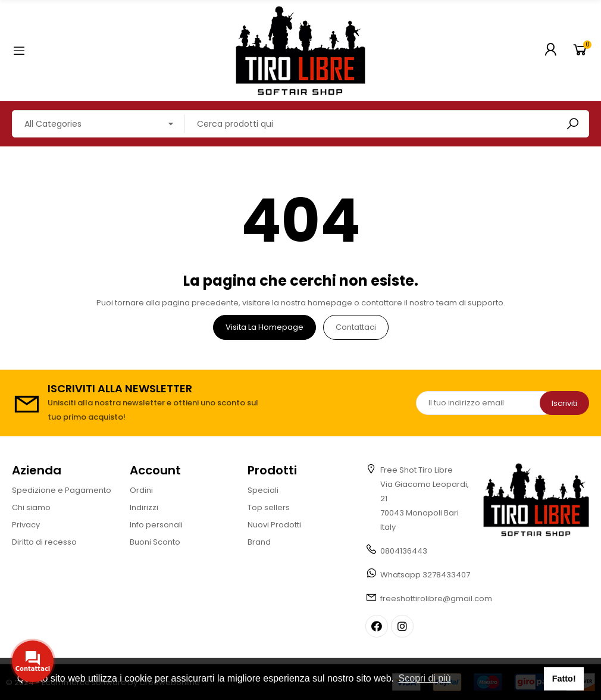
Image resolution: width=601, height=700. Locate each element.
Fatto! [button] (564, 679)
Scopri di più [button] (425, 678)
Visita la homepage (264, 327)
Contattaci (356, 327)
